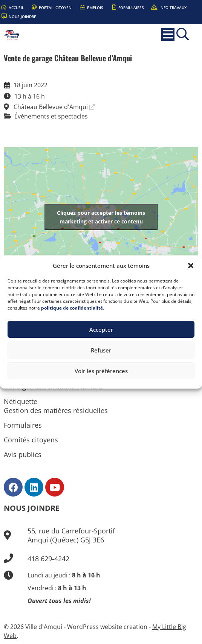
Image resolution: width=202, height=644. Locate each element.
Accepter (101, 330)
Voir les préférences (101, 371)
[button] (191, 266)
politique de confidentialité (72, 308)
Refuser (101, 350)
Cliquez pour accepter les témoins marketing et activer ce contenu (101, 217)
